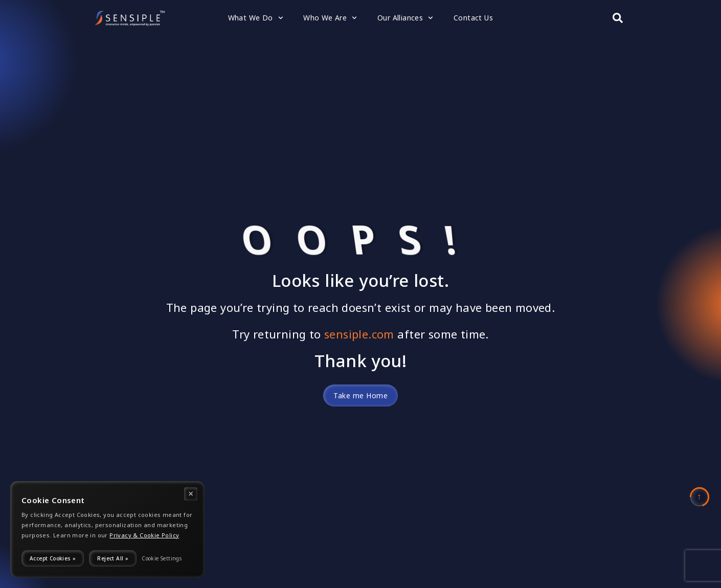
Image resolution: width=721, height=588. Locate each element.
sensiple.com (359, 334)
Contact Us (473, 18)
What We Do (256, 18)
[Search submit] (618, 18)
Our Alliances (405, 18)
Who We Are (330, 18)
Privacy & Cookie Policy (144, 535)
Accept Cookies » (53, 558)
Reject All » (113, 558)
